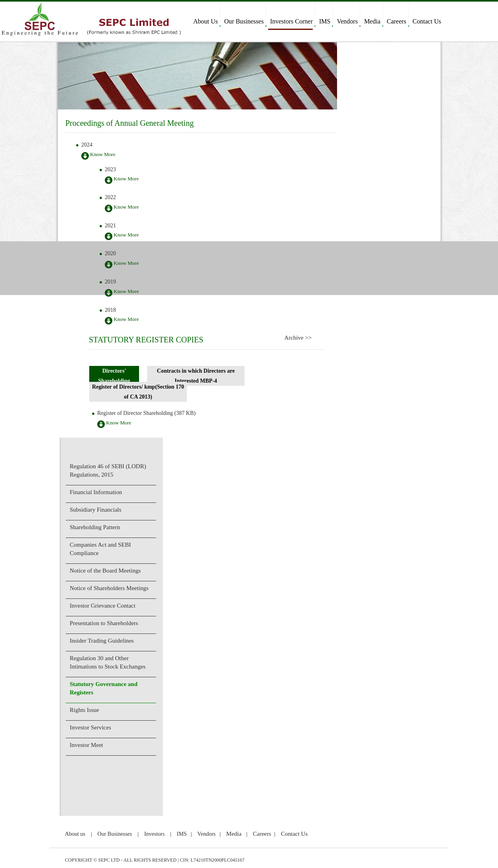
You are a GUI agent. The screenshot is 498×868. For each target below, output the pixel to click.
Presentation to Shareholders (104, 623)
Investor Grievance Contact (103, 606)
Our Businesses (244, 21)
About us (75, 834)
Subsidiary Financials (96, 510)
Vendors (347, 21)
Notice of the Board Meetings (105, 571)
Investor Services (90, 727)
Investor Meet (86, 745)
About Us (206, 21)
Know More (98, 155)
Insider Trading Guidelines (102, 641)
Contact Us (427, 21)
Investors (154, 834)
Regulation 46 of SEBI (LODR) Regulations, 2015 (108, 470)
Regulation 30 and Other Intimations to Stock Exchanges (108, 662)
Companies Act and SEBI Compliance (100, 549)
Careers (397, 21)
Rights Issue (84, 710)
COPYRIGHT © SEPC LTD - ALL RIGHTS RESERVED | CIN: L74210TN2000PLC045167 (155, 860)
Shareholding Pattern (95, 527)
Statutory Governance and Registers (104, 688)
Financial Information (96, 492)
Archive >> (298, 338)
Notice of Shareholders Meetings (109, 588)
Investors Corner (291, 21)
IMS (325, 21)
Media (372, 21)
